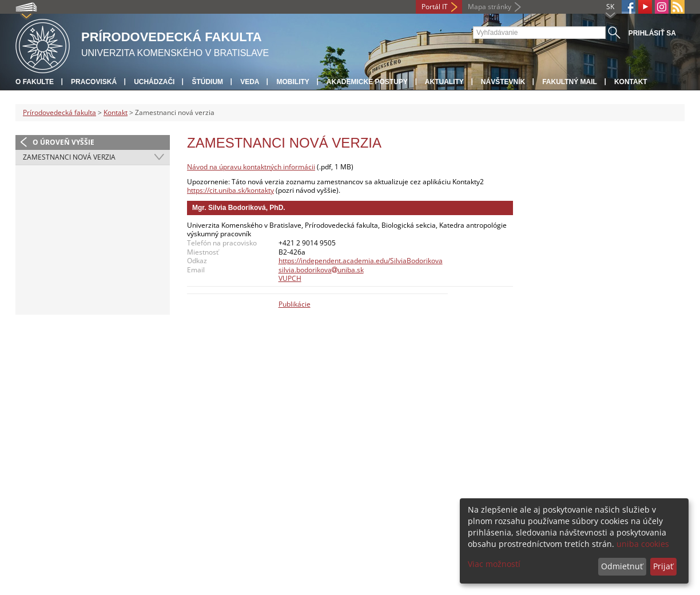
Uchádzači (154, 82)
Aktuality (444, 82)
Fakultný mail (570, 82)
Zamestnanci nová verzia (69, 157)
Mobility (293, 82)
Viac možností (494, 564)
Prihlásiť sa (652, 33)
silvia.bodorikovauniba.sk (321, 270)
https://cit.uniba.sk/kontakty (230, 190)
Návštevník (503, 82)
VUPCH (290, 278)
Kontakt (631, 82)
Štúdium (207, 82)
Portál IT (435, 7)
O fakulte (35, 82)
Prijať (663, 566)
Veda (250, 82)
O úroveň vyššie (63, 142)
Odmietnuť (622, 566)
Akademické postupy (367, 82)
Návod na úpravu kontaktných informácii (251, 167)
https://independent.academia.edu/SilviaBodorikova (361, 261)
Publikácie (295, 304)
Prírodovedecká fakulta (59, 112)
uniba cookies (643, 544)
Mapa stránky (490, 7)
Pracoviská (94, 82)
